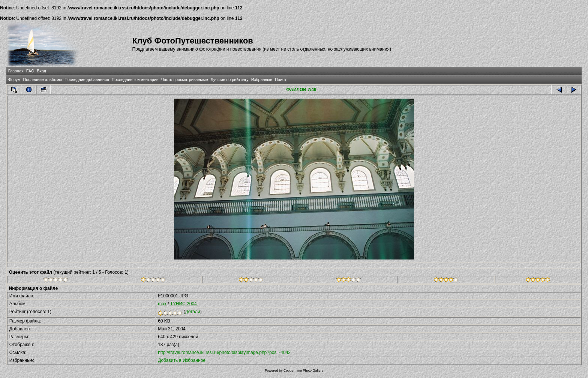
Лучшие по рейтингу (230, 79)
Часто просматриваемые (185, 79)
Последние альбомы (42, 79)
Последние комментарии (135, 79)
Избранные (262, 79)
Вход (41, 71)
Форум (14, 79)
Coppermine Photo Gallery (303, 370)
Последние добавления (87, 79)
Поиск (280, 79)
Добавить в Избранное (182, 360)
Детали (193, 312)
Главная (16, 71)
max (162, 304)
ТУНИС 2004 (184, 304)
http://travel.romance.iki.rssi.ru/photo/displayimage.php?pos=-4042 (224, 352)
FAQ (30, 71)
